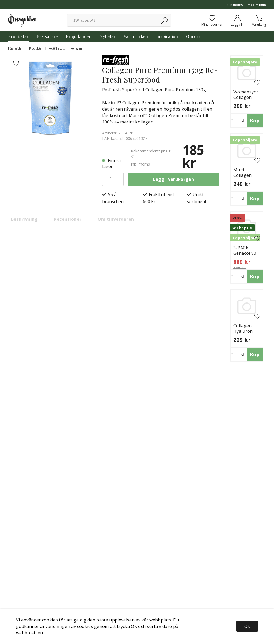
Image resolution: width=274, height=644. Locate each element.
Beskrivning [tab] (24, 219)
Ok (247, 626)
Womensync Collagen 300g (246, 97)
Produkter (18, 36)
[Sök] (165, 20)
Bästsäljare (47, 36)
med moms (257, 5)
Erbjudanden (79, 36)
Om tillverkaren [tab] (116, 219)
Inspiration (167, 36)
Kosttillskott (57, 48)
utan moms (234, 5)
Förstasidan (16, 48)
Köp (255, 121)
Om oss (193, 36)
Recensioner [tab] (68, 219)
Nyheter (108, 36)
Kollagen (76, 48)
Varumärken (136, 36)
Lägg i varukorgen (174, 179)
